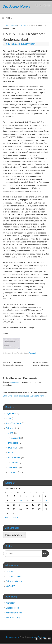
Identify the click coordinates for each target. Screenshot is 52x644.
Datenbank (13, 443)
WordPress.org (13, 618)
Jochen (9, 44)
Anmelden (11, 603)
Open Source (14, 458)
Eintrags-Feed (12, 608)
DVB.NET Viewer (14, 576)
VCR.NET (32, 44)
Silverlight (15, 438)
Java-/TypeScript (14, 423)
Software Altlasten (14, 581)
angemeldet (15, 382)
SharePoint (13, 467)
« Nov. (8, 518)
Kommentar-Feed (14, 613)
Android (14, 462)
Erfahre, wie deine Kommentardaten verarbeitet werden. (24, 396)
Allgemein (10, 413)
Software (10, 428)
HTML (9, 418)
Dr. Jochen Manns (16, 6)
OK (44, 553)
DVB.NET (22, 26)
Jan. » (15, 518)
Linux (11, 453)
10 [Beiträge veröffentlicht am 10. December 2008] (20, 500)
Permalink (32, 353)
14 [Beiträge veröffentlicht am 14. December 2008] (46, 500)
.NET (11, 433)
